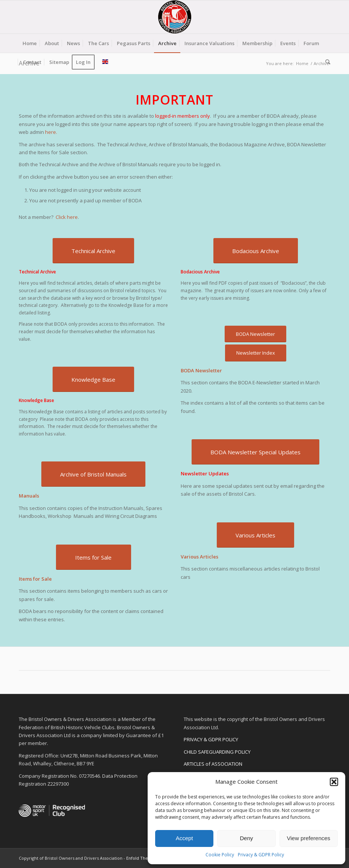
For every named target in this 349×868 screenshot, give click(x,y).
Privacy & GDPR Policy (261, 855)
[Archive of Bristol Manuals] (93, 474)
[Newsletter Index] (256, 353)
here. (51, 132)
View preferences (309, 838)
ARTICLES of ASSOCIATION (213, 764)
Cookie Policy (220, 855)
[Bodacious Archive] (256, 251)
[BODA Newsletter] (255, 334)
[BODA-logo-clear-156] (175, 17)
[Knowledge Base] (93, 379)
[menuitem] (30, 43)
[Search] (326, 62)
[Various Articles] (255, 535)
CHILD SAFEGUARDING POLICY (217, 752)
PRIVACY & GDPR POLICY (211, 739)
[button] (334, 782)
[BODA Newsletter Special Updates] (255, 452)
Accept (184, 838)
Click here (67, 217)
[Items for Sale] (94, 557)
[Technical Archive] (93, 251)
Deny (246, 838)
